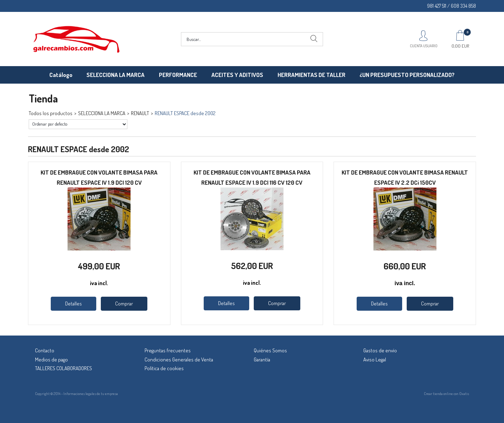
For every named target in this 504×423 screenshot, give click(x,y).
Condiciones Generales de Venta (179, 359)
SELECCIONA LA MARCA (115, 75)
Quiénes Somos (270, 350)
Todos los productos (51, 113)
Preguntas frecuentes (168, 350)
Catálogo (61, 75)
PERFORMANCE (178, 75)
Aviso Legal (375, 359)
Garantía (262, 359)
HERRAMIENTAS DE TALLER (311, 75)
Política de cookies (164, 368)
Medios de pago (51, 359)
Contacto (45, 350)
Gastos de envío (380, 350)
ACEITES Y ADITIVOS (237, 75)
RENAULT (140, 113)
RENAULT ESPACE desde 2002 (185, 113)
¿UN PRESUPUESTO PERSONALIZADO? (407, 75)
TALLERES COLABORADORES (64, 368)
